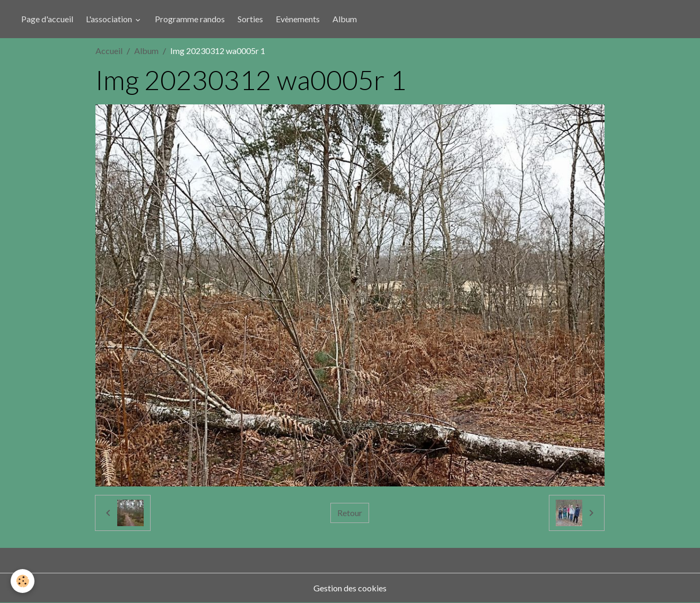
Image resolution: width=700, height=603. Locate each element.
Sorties (250, 19)
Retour (350, 513)
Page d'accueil (47, 19)
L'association (110, 19)
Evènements (298, 19)
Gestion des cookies (350, 588)
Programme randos (190, 19)
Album (345, 19)
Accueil (109, 51)
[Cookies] (23, 581)
